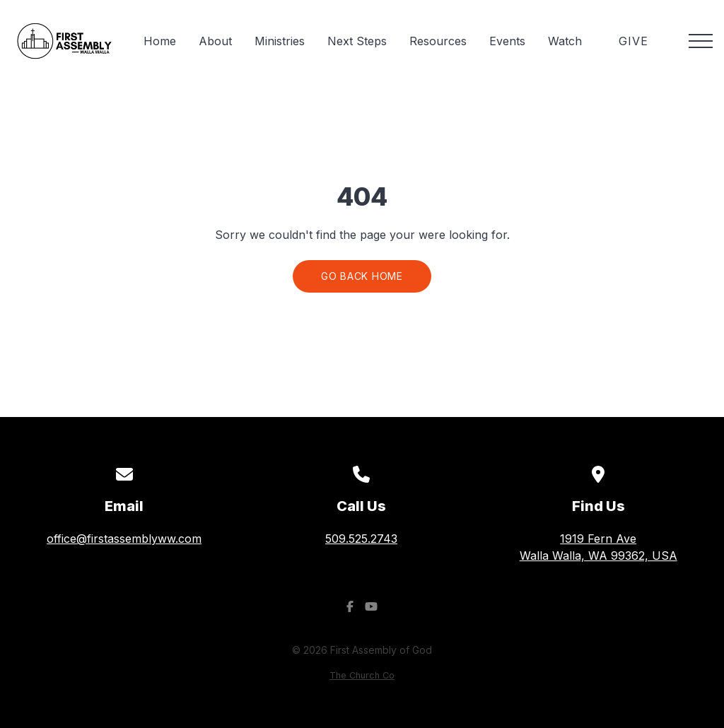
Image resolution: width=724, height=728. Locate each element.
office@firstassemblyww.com (124, 539)
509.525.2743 (361, 539)
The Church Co (362, 675)
